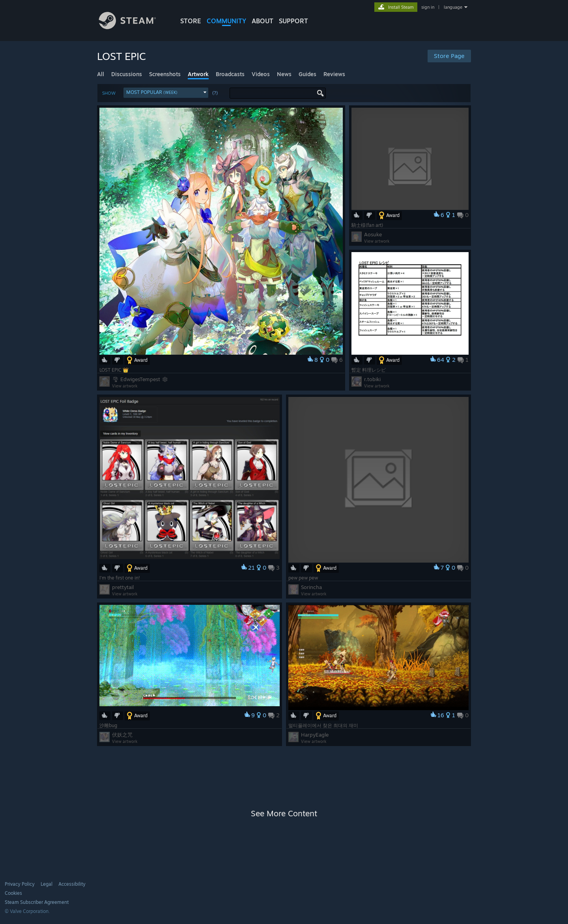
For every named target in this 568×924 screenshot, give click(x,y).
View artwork (125, 386)
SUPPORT (293, 21)
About (263, 21)
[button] (166, 93)
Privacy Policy (20, 884)
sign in (428, 7)
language (453, 7)
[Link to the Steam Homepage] (133, 27)
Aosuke (373, 234)
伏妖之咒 (122, 735)
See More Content (284, 813)
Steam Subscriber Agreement (37, 902)
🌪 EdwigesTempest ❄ (140, 379)
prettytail (123, 587)
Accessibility (72, 884)
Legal (47, 884)
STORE (191, 21)
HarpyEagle (315, 735)
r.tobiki (372, 379)
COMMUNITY (226, 21)
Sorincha (311, 587)
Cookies (13, 893)
